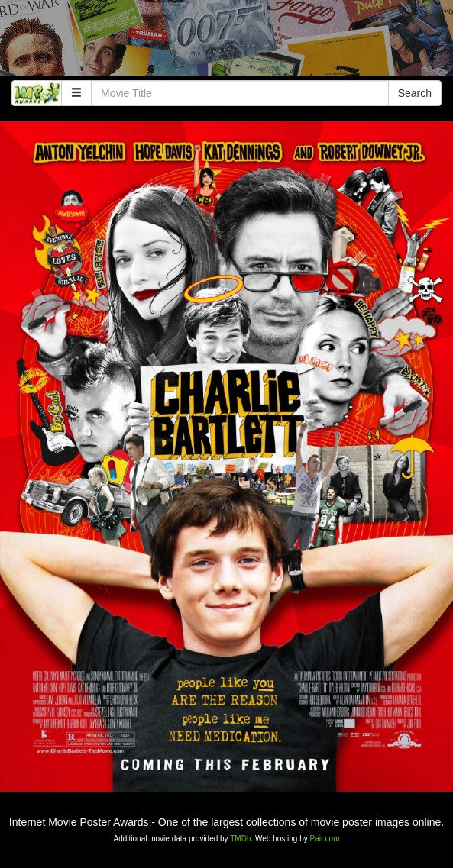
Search (415, 93)
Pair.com (325, 839)
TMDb (240, 839)
